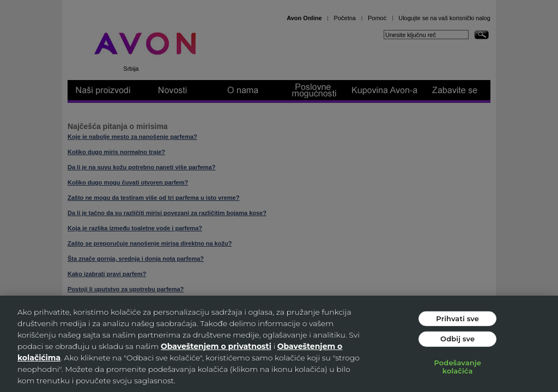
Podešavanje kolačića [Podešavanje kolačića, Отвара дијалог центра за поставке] (457, 367)
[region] (279, 344)
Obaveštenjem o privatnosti (216, 346)
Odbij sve (457, 339)
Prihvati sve (457, 318)
